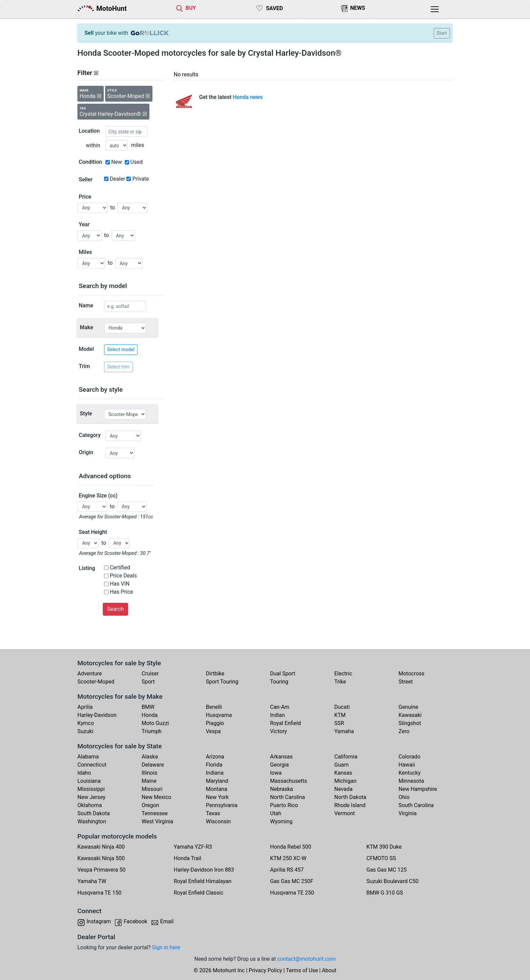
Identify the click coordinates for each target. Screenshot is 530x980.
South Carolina (416, 805)
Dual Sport (283, 674)
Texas (213, 813)
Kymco (86, 723)
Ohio (404, 797)
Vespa (213, 731)
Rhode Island (350, 805)
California (346, 757)
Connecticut (92, 765)
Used (137, 162)
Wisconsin (218, 821)
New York (217, 797)
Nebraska (282, 789)
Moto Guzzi (155, 723)
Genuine (408, 707)
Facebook (135, 921)
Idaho (84, 773)
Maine (149, 781)
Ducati (342, 707)
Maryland (217, 781)
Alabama (88, 757)
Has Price (122, 592)
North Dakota (350, 797)
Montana (216, 789)
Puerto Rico (284, 805)
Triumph (152, 731)
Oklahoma (90, 805)
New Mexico (156, 797)
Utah (276, 813)
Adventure (90, 674)
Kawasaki (410, 715)
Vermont (345, 813)
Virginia (408, 813)
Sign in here (166, 947)
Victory (279, 731)
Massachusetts (288, 781)
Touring (279, 682)
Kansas (343, 773)
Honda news (248, 97)
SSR (339, 723)
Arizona (215, 757)
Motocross (412, 674)
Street (406, 682)
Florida (214, 765)
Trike (340, 682)
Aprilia (85, 707)
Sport (148, 682)
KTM (340, 715)
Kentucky (409, 773)
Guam (341, 765)
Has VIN (120, 584)
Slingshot (410, 723)
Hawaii (407, 765)
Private (140, 179)
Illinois (149, 773)
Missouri (152, 789)
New (117, 162)
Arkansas (281, 757)
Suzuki (85, 731)
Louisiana (89, 781)
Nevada (343, 789)
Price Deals (123, 576)
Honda (150, 715)
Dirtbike (215, 674)
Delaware (153, 765)
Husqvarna (219, 715)
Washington (92, 821)
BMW (148, 707)
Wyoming (281, 821)
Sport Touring (222, 682)
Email (167, 921)
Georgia (279, 765)
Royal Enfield (285, 723)
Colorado (409, 757)
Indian (278, 715)
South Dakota (94, 813)
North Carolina (287, 797)
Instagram (99, 921)
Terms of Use (302, 970)
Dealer (117, 179)
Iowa (276, 773)
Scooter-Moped (96, 682)
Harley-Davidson (97, 715)
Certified (120, 568)
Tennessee (155, 813)
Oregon (150, 805)
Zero (404, 731)
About (329, 970)
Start (442, 33)
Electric (343, 674)
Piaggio (215, 723)
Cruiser (150, 674)
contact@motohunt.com (306, 959)
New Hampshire (418, 789)
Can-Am (280, 707)
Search (115, 609)
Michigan (345, 781)
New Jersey (91, 797)
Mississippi (91, 789)
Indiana (215, 773)
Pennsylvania (222, 805)
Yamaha (344, 731)
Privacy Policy (266, 970)
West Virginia (158, 821)
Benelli (214, 707)
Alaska (150, 757)
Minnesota (411, 781)
